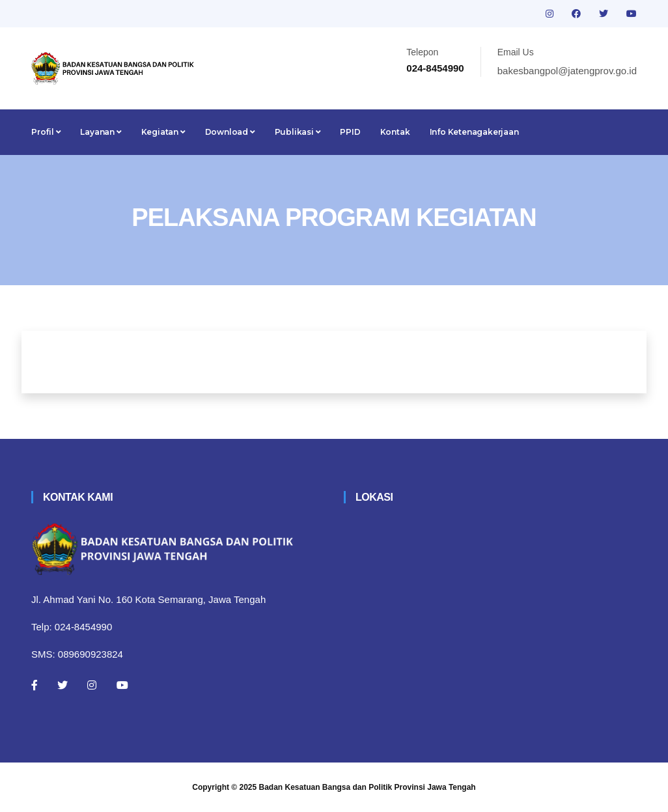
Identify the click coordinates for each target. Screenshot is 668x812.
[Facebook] (35, 685)
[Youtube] (122, 685)
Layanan (101, 132)
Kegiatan (163, 132)
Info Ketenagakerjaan (474, 132)
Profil (46, 132)
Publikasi (298, 132)
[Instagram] (92, 685)
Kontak (395, 132)
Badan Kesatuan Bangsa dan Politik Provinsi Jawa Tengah (368, 787)
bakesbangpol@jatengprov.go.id (567, 71)
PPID (350, 132)
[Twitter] (63, 685)
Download (230, 132)
